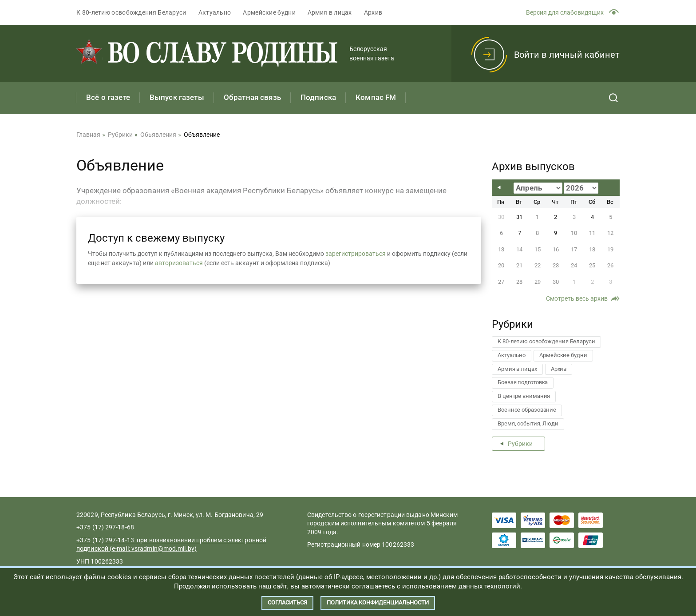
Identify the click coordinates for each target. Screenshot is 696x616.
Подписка (318, 97)
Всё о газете (108, 97)
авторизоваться (179, 263)
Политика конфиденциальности (378, 602)
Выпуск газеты (177, 97)
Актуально (215, 12)
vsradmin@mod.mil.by (163, 548)
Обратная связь (252, 97)
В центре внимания (524, 396)
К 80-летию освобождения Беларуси (131, 12)
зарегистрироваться (356, 254)
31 (519, 217)
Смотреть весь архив (577, 298)
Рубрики (520, 444)
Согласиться (287, 602)
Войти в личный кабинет (567, 55)
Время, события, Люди (528, 423)
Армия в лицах (330, 12)
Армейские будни (269, 12)
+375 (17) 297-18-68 (105, 527)
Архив (373, 12)
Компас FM (376, 97)
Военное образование (527, 410)
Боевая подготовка (523, 382)
